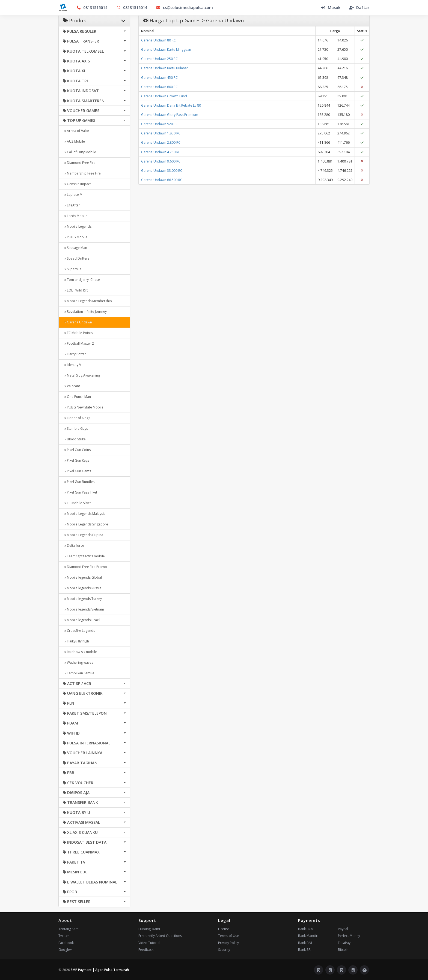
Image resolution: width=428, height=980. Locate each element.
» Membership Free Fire (82, 173)
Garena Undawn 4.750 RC (161, 152)
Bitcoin (343, 950)
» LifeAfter (71, 205)
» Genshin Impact (77, 184)
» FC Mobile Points (78, 333)
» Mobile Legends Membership (87, 301)
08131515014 (92, 7)
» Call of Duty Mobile (79, 152)
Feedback (146, 950)
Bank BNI (305, 943)
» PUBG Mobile (75, 237)
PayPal (343, 929)
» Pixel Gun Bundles (79, 482)
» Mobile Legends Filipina (83, 535)
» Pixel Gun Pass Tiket (80, 492)
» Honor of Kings (76, 418)
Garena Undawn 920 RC (159, 124)
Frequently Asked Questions (160, 936)
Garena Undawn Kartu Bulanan (165, 68)
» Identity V (72, 365)
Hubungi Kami (149, 929)
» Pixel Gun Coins (77, 450)
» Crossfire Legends (79, 631)
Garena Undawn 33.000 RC (162, 171)
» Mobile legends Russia (82, 588)
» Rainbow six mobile (80, 652)
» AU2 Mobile (74, 141)
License (224, 929)
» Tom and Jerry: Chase (81, 280)
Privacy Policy (228, 943)
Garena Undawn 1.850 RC (161, 133)
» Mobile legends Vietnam (83, 609)
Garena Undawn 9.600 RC (161, 161)
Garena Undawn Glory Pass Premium (170, 115)
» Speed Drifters (76, 258)
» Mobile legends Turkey (82, 599)
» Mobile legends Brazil (81, 620)
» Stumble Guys (75, 429)
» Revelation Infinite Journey (85, 312)
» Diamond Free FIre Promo (85, 567)
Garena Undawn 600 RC (159, 87)
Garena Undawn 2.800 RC (161, 142)
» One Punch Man (77, 397)
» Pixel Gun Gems (77, 471)
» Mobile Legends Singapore (85, 524)
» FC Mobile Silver (77, 503)
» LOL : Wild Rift (75, 290)
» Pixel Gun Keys (76, 460)
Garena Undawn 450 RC (159, 78)
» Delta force (73, 545)
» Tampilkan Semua (78, 673)
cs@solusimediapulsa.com (184, 7)
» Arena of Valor (76, 131)
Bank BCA (306, 929)
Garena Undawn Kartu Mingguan (166, 49)
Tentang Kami (69, 929)
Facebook (66, 943)
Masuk (331, 7)
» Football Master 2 (78, 343)
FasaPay (344, 943)
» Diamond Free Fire (79, 163)
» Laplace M (73, 195)
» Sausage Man (75, 248)
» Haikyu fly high (76, 641)
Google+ (65, 950)
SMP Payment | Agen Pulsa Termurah (100, 970)
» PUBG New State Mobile (83, 407)
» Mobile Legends (77, 226)
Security (224, 950)
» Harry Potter (74, 354)
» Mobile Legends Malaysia (84, 514)
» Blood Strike (74, 439)
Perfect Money (349, 936)
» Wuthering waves (78, 662)
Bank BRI (305, 950)
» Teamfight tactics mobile (84, 556)
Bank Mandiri (308, 936)
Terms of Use (228, 936)
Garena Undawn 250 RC (159, 59)
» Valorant (71, 386)
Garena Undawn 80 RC (158, 40)
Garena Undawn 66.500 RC (162, 180)
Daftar (359, 7)
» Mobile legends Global (82, 577)
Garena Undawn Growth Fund (164, 96)
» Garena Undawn (77, 322)
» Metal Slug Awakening (81, 375)
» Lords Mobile (75, 216)
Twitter (64, 936)
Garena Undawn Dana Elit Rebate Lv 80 (171, 105)
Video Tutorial (149, 943)
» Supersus (72, 269)
